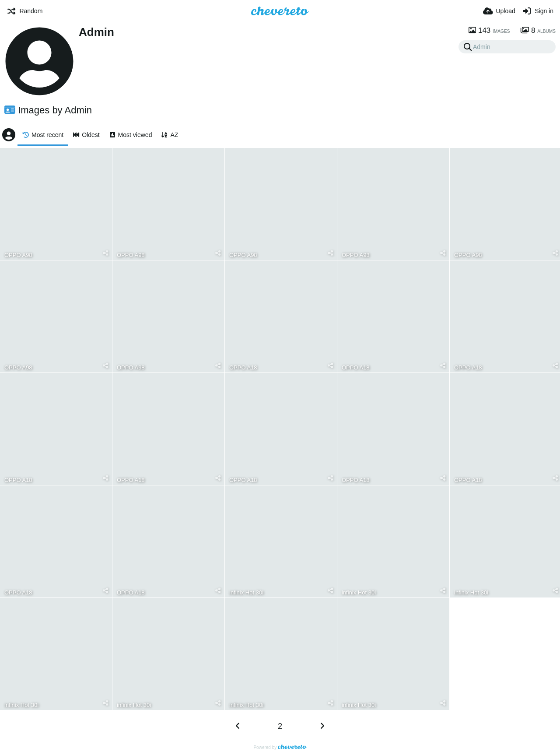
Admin (96, 32)
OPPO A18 (243, 367)
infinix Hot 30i (246, 592)
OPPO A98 (18, 255)
